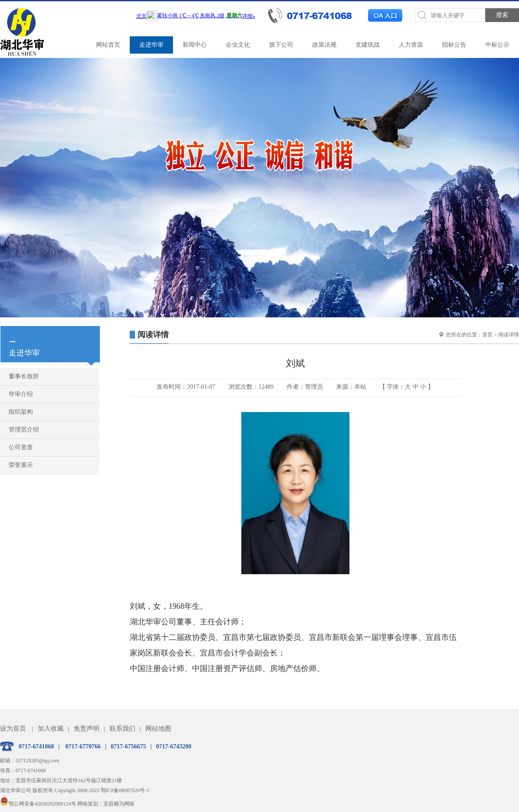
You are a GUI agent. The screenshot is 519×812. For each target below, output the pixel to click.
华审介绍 (21, 394)
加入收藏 (51, 729)
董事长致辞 (24, 376)
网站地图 (158, 729)
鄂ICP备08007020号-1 (125, 790)
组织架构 (21, 412)
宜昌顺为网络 (119, 804)
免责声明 (86, 729)
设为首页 (13, 729)
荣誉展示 (21, 465)
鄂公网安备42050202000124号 (38, 804)
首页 (487, 335)
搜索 (502, 15)
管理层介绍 (24, 430)
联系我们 (122, 729)
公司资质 (21, 447)
